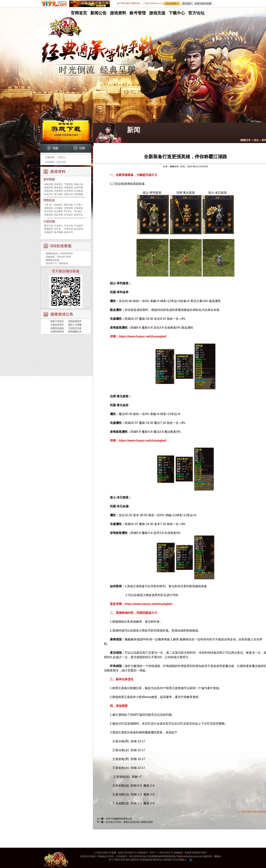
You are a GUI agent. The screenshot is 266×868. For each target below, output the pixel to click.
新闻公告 (98, 13)
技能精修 (79, 194)
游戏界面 (49, 188)
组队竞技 (59, 215)
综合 (256, 140)
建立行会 (49, 226)
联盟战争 (49, 229)
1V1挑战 (58, 208)
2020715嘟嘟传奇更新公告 (119, 819)
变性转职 (69, 208)
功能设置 (69, 188)
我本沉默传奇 (259, 812)
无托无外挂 (98, 79)
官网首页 (79, 13)
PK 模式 (78, 211)
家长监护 (187, 3)
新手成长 (59, 194)
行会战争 (79, 226)
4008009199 (67, 253)
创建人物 (79, 184)
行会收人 (59, 226)
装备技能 (49, 184)
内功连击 (69, 215)
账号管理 (137, 13)
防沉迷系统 (171, 3)
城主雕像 (59, 232)
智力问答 (49, 211)
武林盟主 (49, 208)
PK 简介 (68, 211)
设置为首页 (201, 3)
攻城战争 (49, 232)
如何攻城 (79, 229)
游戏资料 (118, 13)
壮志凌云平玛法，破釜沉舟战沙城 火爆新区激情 (129, 822)
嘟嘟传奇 (245, 140)
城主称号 (69, 232)
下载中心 (176, 13)
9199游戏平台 (55, 4)
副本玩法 (79, 215)
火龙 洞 (48, 205)
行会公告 (69, 226)
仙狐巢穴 (59, 205)
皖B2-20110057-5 (127, 853)
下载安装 (69, 184)
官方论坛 (196, 13)
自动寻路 (79, 188)
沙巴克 (57, 229)
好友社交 (49, 194)
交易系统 (59, 191)
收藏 (209, 3)
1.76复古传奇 (245, 812)
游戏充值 (157, 13)
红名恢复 (79, 191)
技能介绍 (69, 194)
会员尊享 (59, 211)
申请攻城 (69, 229)
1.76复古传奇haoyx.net (153, 3)
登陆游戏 (49, 191)
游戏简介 (59, 184)
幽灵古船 (69, 205)
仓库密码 (69, 191)
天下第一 (79, 205)
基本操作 (59, 188)
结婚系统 (49, 215)
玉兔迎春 (79, 208)
